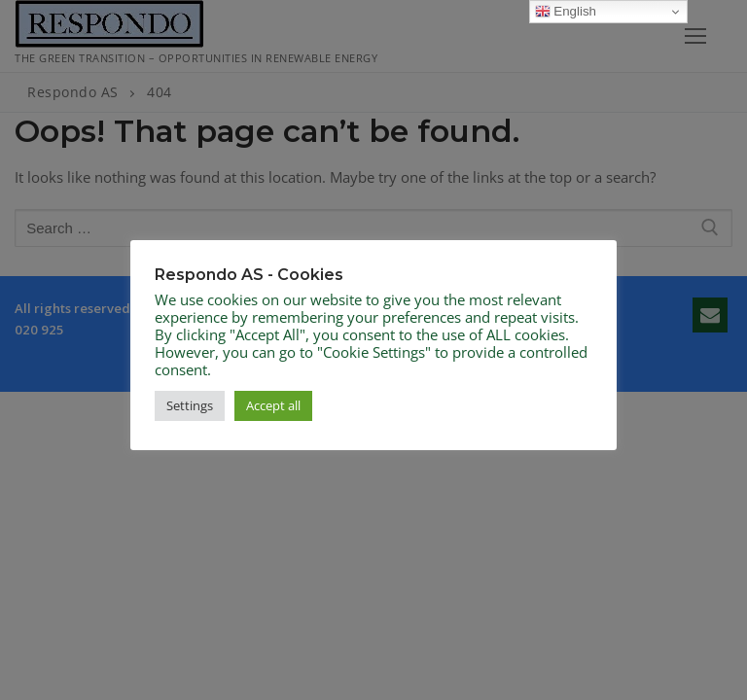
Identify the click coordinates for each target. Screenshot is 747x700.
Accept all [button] (273, 405)
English (566, 12)
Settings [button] (190, 405)
